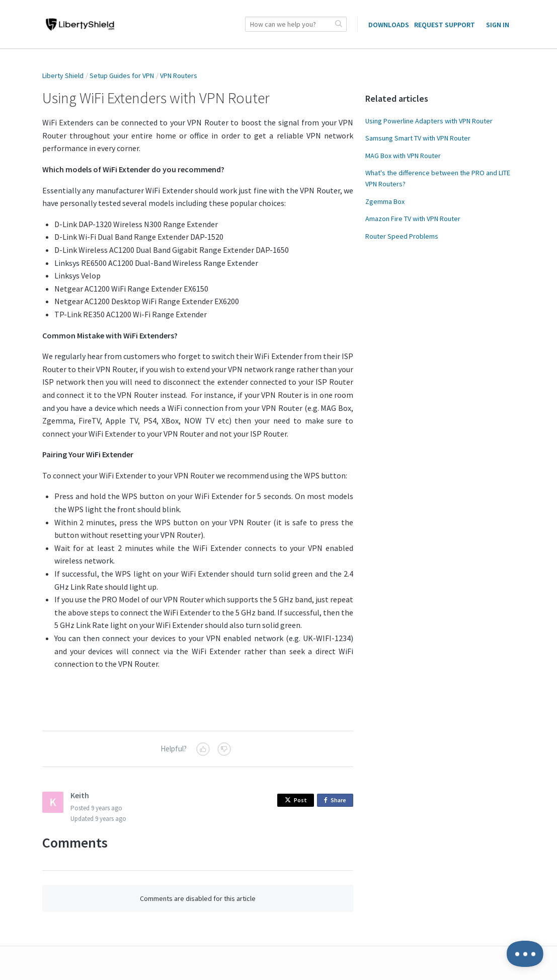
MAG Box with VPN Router (403, 156)
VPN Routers (179, 76)
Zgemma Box (385, 201)
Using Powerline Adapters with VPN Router (429, 121)
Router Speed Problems (402, 236)
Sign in (498, 25)
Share (337, 800)
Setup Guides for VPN (122, 76)
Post (296, 800)
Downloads (389, 25)
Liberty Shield (63, 76)
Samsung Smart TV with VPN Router (418, 138)
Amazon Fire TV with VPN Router (413, 219)
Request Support (445, 25)
